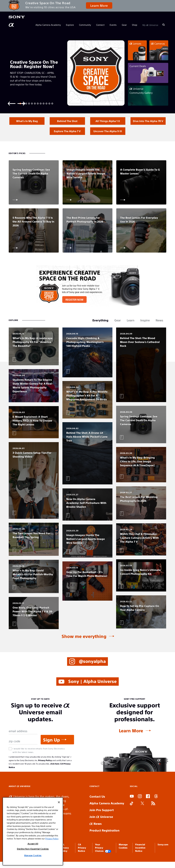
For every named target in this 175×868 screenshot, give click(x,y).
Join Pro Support (102, 819)
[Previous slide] (12, 103)
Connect (100, 25)
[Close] (59, 802)
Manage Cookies (33, 855)
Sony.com (163, 854)
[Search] (164, 25)
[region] (33, 831)
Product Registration (105, 840)
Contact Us (97, 806)
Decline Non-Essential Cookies (33, 849)
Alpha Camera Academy (48, 25)
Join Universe (101, 826)
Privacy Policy (45, 770)
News (96, 833)
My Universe (150, 25)
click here (55, 773)
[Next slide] (21, 103)
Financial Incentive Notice (140, 857)
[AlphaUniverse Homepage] (12, 25)
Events (113, 25)
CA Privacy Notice (82, 857)
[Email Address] (23, 740)
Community (85, 25)
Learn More (99, 5)
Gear (124, 25)
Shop (135, 25)
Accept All (33, 844)
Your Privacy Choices (103, 857)
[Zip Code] (23, 751)
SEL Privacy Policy (65, 857)
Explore (70, 25)
